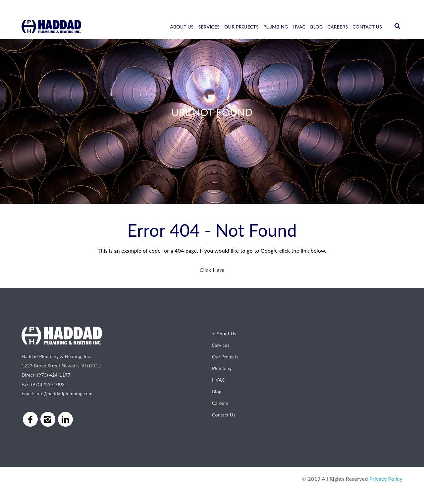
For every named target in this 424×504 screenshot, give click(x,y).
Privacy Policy (386, 479)
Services (209, 27)
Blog (316, 27)
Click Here (212, 270)
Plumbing (276, 27)
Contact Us (367, 27)
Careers (338, 27)
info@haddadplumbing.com (64, 393)
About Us (182, 27)
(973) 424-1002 (48, 384)
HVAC (299, 27)
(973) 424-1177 (54, 375)
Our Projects (241, 27)
